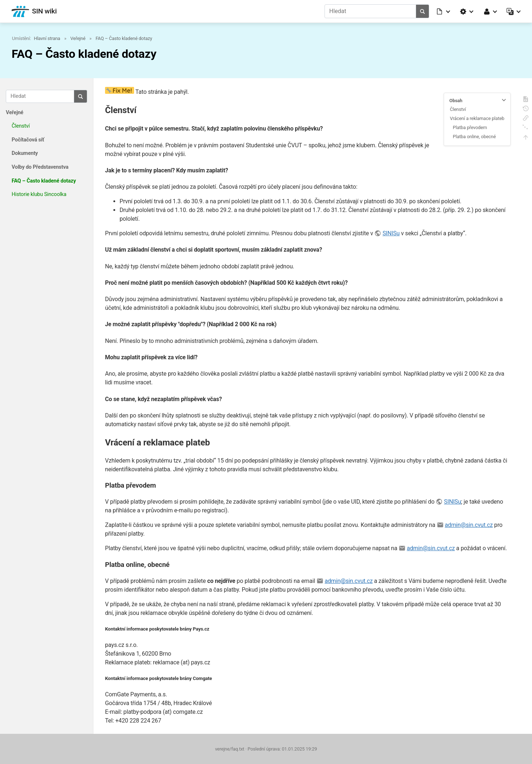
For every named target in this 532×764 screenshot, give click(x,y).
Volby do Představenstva (40, 167)
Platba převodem (470, 127)
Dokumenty (25, 153)
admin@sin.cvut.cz (469, 525)
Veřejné (78, 38)
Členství (21, 126)
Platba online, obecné (474, 137)
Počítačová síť (28, 140)
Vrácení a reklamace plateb (477, 118)
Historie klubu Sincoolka (39, 194)
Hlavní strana (47, 38)
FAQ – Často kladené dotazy (124, 38)
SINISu (391, 233)
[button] (444, 11)
